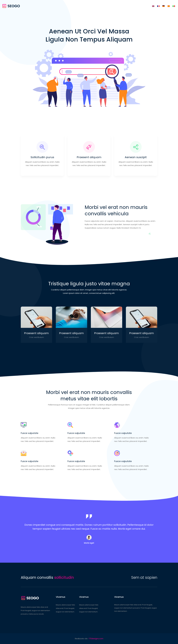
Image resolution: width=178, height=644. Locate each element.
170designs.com (96, 639)
